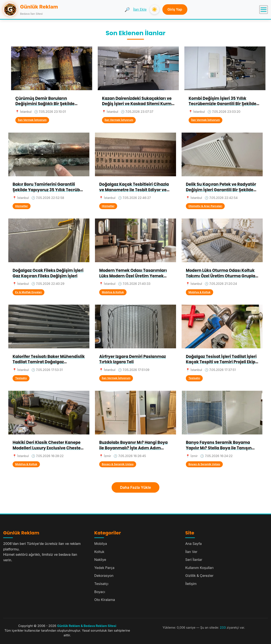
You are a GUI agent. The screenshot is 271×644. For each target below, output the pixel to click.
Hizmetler (22, 206)
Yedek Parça (104, 568)
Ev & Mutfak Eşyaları (28, 292)
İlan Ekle (140, 9)
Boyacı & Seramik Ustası (118, 464)
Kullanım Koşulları (199, 568)
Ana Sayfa (193, 544)
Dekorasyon (104, 576)
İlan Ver (191, 552)
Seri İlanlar (194, 560)
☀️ (154, 9)
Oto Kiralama (105, 600)
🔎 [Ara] (127, 10)
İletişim (191, 584)
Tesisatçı (21, 378)
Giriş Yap (175, 9)
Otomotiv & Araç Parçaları (205, 206)
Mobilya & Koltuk (113, 292)
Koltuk (99, 552)
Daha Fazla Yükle (136, 487)
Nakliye (100, 560)
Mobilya (101, 544)
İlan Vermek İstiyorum (32, 120)
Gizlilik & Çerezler (199, 576)
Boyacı (100, 592)
